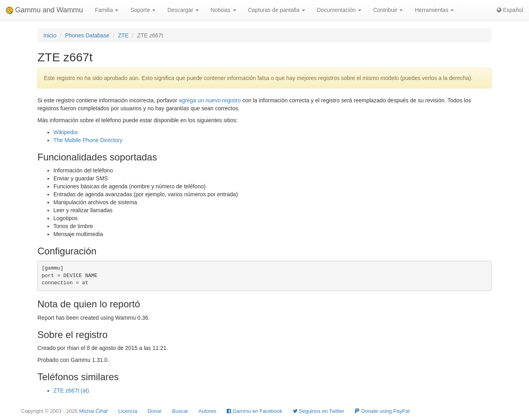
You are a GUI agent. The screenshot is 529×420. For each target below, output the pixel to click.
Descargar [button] (183, 10)
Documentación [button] (339, 10)
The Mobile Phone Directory (88, 140)
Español (510, 10)
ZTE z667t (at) (71, 391)
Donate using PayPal (382, 411)
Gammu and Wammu (44, 10)
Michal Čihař (93, 411)
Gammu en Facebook (255, 411)
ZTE (123, 35)
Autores (207, 411)
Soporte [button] (143, 10)
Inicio (50, 35)
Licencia (128, 411)
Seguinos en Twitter (319, 411)
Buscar (180, 411)
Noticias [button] (223, 10)
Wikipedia (66, 132)
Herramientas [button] (434, 10)
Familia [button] (107, 10)
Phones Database (87, 35)
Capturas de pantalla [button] (277, 10)
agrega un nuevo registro (210, 100)
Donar (154, 411)
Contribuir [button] (388, 10)
